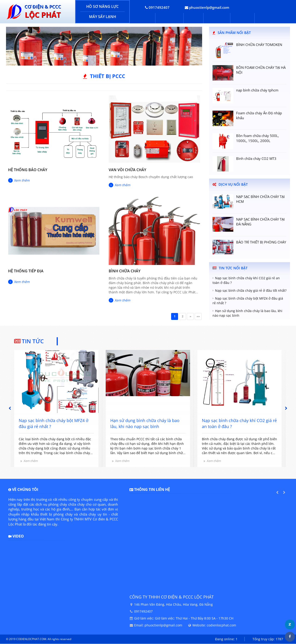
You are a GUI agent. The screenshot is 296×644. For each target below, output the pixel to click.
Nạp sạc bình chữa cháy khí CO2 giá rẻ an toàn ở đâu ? (246, 281)
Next (286, 408)
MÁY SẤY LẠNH (103, 17)
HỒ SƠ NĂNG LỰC (102, 6)
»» (198, 317)
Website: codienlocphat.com (214, 625)
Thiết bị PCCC (108, 76)
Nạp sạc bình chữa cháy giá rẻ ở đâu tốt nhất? (251, 291)
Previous (10, 408)
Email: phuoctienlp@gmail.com (158, 625)
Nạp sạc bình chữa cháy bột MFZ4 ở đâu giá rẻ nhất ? (248, 301)
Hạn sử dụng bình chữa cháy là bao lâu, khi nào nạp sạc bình (247, 313)
